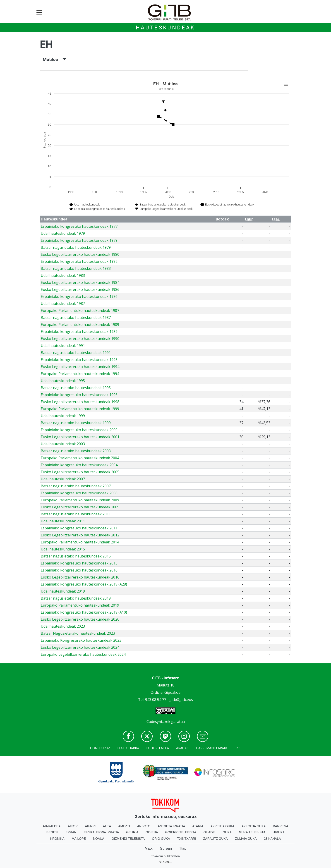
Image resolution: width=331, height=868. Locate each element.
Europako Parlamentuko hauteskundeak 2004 (80, 458)
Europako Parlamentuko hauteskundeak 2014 (80, 542)
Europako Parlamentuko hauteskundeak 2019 (80, 605)
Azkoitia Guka (254, 826)
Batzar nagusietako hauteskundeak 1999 (76, 423)
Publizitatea (158, 748)
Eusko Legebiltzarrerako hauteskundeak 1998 (80, 402)
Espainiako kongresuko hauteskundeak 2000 (79, 430)
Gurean (166, 848)
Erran (71, 832)
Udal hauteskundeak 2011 (63, 521)
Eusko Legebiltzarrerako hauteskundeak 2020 (80, 619)
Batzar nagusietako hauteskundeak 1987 (76, 318)
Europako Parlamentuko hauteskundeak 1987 (80, 311)
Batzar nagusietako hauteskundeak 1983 (76, 268)
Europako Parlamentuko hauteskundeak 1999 (80, 409)
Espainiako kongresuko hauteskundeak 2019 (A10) (84, 612)
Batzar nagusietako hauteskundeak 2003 (76, 451)
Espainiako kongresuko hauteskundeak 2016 (79, 570)
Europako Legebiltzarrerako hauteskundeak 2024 (83, 654)
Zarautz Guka (216, 839)
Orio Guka (161, 839)
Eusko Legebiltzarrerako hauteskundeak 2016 (80, 577)
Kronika (57, 839)
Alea (107, 826)
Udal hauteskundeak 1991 (63, 346)
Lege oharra (128, 748)
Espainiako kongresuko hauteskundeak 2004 (79, 465)
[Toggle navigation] (39, 13)
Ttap (183, 848)
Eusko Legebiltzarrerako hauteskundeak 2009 (80, 507)
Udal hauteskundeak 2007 (63, 479)
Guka (227, 832)
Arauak (182, 748)
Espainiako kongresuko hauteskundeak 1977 (79, 226)
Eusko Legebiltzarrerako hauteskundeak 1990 (80, 339)
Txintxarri (187, 839)
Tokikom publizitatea (165, 856)
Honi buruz (100, 748)
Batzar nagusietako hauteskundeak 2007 (76, 486)
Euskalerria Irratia (101, 832)
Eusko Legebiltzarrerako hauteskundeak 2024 (80, 647)
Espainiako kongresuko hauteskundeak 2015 (79, 563)
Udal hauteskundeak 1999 (63, 416)
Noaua (99, 839)
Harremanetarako (212, 748)
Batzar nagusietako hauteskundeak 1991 (76, 353)
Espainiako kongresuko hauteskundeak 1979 (79, 240)
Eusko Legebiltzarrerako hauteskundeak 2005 (80, 472)
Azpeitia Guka (222, 826)
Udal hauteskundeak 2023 (63, 626)
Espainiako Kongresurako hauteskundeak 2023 (81, 640)
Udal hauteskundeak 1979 (63, 233)
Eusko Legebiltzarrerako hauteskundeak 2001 (80, 437)
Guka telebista (252, 832)
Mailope (79, 839)
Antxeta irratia (171, 826)
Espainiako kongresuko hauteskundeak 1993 (79, 360)
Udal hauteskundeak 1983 (63, 275)
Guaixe (210, 832)
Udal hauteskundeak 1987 (63, 304)
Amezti (124, 826)
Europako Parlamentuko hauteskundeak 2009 (80, 500)
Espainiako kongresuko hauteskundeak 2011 (79, 528)
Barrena (281, 826)
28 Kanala (272, 839)
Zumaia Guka (246, 839)
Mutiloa (55, 59)
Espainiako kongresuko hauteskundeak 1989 (79, 332)
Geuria (132, 832)
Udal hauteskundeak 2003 (63, 444)
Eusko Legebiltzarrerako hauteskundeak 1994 (80, 367)
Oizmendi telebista (128, 839)
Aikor (73, 826)
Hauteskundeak (165, 28)
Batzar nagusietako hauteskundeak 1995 (76, 388)
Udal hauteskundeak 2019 (63, 591)
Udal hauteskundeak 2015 (63, 549)
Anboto (144, 826)
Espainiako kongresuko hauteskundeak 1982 (79, 261)
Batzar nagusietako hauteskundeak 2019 (76, 598)
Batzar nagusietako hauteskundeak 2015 (76, 556)
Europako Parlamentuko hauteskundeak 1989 (80, 325)
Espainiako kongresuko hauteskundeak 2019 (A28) (84, 584)
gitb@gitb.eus (181, 700)
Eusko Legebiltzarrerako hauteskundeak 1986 (80, 289)
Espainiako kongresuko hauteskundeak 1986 (79, 297)
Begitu (52, 832)
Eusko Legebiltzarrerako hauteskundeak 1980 (80, 254)
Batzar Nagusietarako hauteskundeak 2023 (78, 633)
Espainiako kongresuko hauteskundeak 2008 (79, 493)
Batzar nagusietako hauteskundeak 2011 (76, 514)
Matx (149, 848)
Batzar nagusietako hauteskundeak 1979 (76, 247)
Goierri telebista (181, 832)
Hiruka (279, 832)
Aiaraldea (52, 826)
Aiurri (90, 826)
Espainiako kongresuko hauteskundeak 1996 (79, 395)
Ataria (198, 826)
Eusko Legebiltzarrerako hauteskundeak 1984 (80, 282)
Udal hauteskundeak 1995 (63, 381)
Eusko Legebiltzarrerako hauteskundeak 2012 (80, 535)
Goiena (152, 832)
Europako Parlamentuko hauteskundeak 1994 (80, 374)
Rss (239, 748)
